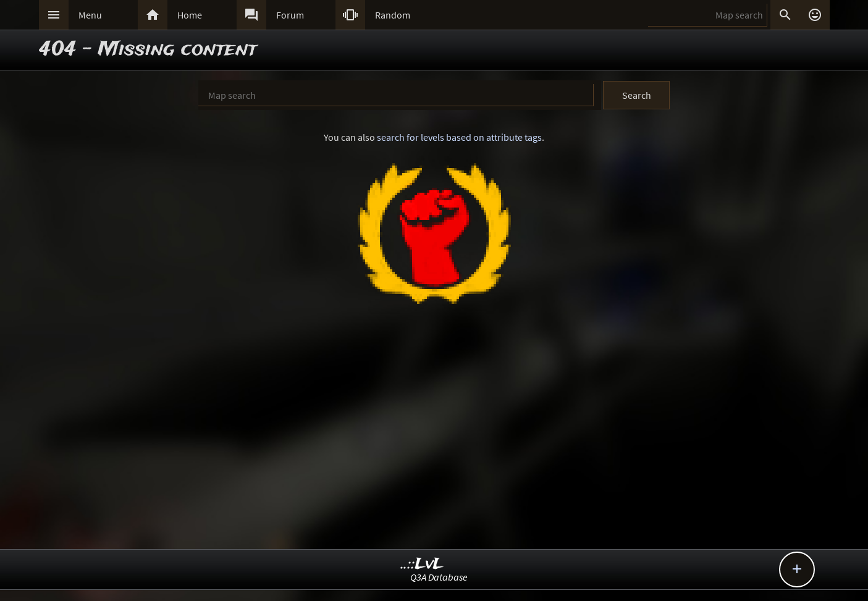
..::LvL (422, 564)
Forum (290, 15)
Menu (90, 15)
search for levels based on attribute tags (459, 137)
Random (393, 15)
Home (190, 15)
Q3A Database (439, 577)
